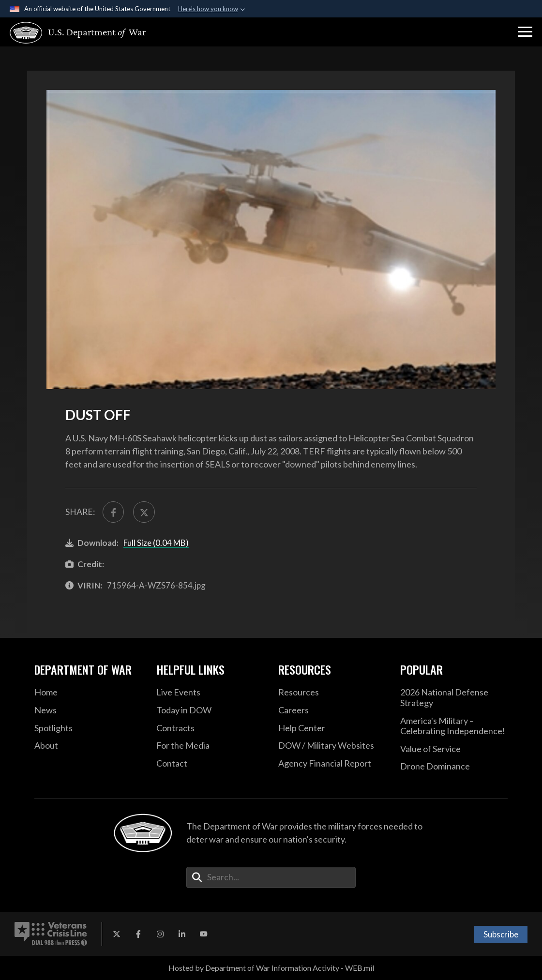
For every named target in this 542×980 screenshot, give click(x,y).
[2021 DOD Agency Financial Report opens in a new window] (332, 764)
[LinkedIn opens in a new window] (182, 934)
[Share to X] (144, 512)
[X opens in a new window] (117, 934)
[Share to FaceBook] (113, 512)
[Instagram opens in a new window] (160, 934)
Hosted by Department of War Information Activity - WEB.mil (271, 968)
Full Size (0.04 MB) (156, 543)
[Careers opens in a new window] (332, 710)
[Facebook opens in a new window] (138, 934)
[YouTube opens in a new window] (204, 934)
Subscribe (501, 934)
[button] (525, 32)
